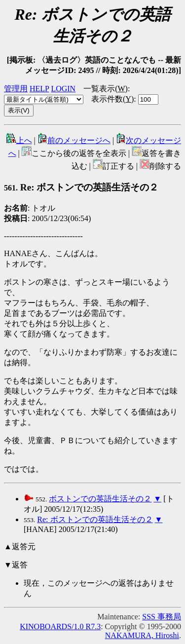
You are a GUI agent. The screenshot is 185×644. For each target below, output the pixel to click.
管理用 (16, 89)
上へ (19, 140)
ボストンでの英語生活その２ (100, 499)
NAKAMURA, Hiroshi (142, 635)
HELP (39, 89)
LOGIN (63, 89)
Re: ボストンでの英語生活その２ (81, 187)
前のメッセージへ (74, 140)
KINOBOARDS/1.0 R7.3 (60, 626)
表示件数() (112, 99)
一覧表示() (106, 89)
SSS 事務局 (162, 617)
